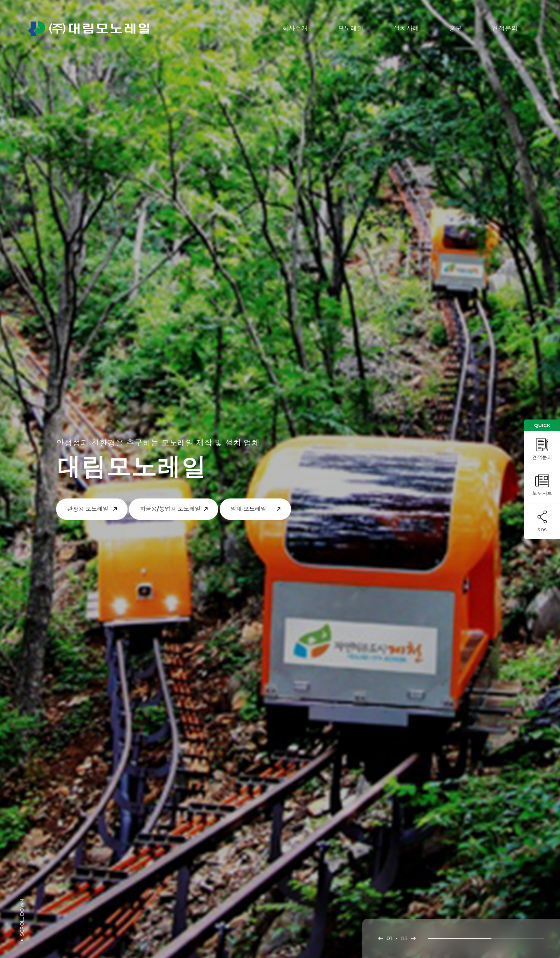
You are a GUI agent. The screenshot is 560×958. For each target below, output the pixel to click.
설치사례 (406, 29)
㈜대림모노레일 (89, 29)
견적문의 (505, 29)
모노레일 (351, 29)
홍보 (456, 29)
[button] (381, 938)
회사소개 (295, 29)
